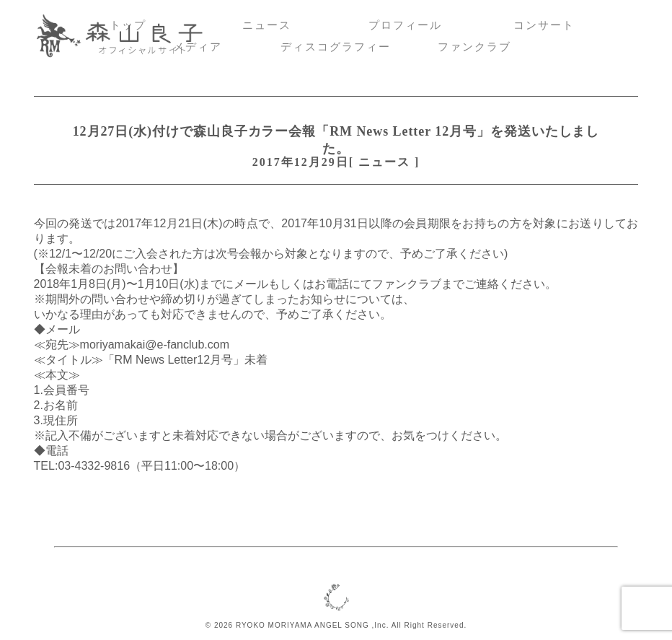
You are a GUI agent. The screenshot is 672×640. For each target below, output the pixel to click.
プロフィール (405, 25)
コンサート (544, 25)
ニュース (267, 25)
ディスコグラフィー (336, 47)
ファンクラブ (474, 47)
